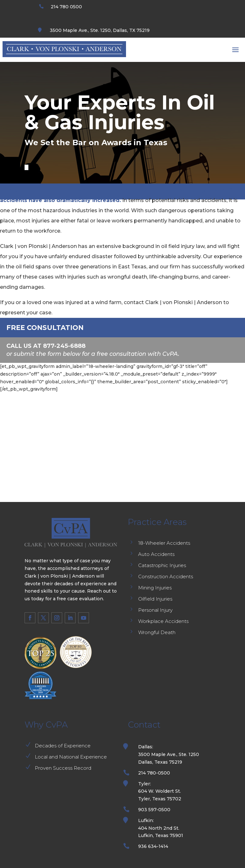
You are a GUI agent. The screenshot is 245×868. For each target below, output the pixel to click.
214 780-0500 (154, 773)
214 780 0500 (66, 7)
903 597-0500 (154, 810)
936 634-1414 (153, 846)
